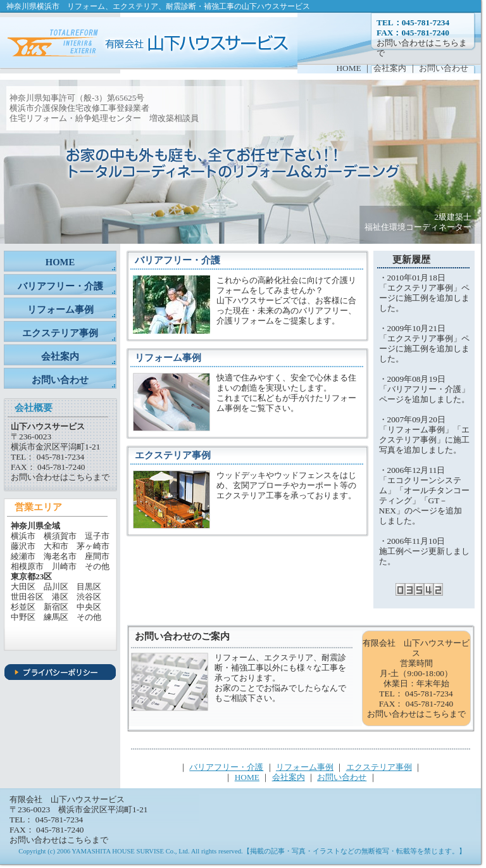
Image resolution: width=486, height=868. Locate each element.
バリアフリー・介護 (60, 286)
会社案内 (391, 68)
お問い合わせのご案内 (182, 636)
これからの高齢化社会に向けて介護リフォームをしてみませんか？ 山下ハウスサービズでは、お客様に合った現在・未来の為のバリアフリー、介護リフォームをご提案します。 (286, 300)
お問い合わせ (444, 68)
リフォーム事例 (60, 310)
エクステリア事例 (60, 333)
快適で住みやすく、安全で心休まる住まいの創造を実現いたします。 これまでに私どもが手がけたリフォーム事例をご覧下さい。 (286, 393)
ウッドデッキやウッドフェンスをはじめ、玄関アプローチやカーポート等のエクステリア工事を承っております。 (286, 485)
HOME (348, 68)
